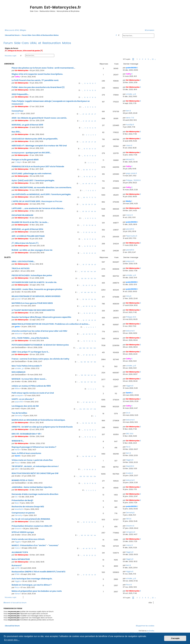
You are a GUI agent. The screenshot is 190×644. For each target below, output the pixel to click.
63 (86, 423)
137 (88, 382)
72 (95, 170)
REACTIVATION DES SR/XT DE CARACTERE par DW (35, 473)
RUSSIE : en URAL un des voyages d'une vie (32, 250)
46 (92, 114)
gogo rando (131, 173)
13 (85, 83)
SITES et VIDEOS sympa (23, 532)
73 (95, 198)
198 (95, 362)
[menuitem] (17, 30)
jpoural (18, 299)
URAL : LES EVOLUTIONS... (23, 261)
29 (95, 285)
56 (89, 205)
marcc (129, 215)
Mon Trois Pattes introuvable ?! (27, 366)
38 (89, 265)
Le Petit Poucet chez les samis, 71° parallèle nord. (35, 80)
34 (95, 522)
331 (84, 476)
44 (86, 114)
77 (84, 225)
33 (92, 522)
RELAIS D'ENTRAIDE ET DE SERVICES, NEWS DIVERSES (36, 296)
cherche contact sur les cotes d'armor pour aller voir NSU (39, 331)
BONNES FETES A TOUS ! (23, 480)
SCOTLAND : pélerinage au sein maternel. (32, 173)
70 (90, 170)
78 (87, 225)
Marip (128, 201)
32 (89, 522)
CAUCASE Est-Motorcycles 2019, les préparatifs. (35, 139)
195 (85, 362)
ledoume (18, 334)
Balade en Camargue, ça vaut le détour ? (32, 585)
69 (87, 170)
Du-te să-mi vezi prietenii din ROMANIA (31, 519)
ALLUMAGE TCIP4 (20, 552)
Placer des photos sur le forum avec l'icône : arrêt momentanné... (43, 68)
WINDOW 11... (18, 441)
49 (84, 306)
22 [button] (153, 59)
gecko (17, 327)
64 (89, 423)
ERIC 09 (129, 434)
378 (95, 409)
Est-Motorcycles (22, 70)
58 (95, 205)
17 (95, 83)
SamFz (129, 393)
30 (95, 320)
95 (86, 456)
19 (95, 97)
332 (88, 476)
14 (88, 83)
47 (95, 114)
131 (89, 279)
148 (85, 292)
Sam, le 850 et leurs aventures (26, 453)
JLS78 (17, 113)
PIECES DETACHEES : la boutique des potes (32, 275)
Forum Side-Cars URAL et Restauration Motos (37, 43)
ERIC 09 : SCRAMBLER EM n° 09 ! (27, 434)
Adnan (17, 450)
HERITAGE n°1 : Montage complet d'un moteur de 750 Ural (39, 146)
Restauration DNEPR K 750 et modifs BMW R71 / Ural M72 (38, 572)
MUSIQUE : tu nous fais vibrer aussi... (29, 379)
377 (91, 409)
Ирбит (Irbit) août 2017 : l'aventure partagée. (33, 180)
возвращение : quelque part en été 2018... (31, 153)
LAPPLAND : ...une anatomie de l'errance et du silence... (38, 208)
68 (84, 170)
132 (92, 279)
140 (89, 375)
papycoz (129, 261)
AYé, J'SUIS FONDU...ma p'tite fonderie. (30, 338)
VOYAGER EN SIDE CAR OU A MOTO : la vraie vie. (34, 282)
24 (92, 232)
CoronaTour (17, 111)
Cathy (17, 77)
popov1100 (19, 402)
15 (90, 83)
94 (83, 456)
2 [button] (140, 59)
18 (93, 97)
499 (80, 348)
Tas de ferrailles (19, 413)
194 (82, 362)
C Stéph (18, 162)
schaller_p (130, 94)
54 (83, 205)
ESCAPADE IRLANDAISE (22, 215)
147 (82, 292)
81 (95, 225)
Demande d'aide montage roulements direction (35, 494)
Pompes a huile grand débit (25, 160)
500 (84, 348)
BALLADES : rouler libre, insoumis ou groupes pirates (37, 289)
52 (92, 306)
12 (85, 90)
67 (89, 211)
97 (92, 456)
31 (95, 355)
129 (82, 279)
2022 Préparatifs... (20, 94)
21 (92, 149)
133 (95, 279)
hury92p (129, 125)
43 (83, 114)
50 (87, 306)
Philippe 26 (130, 317)
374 (80, 409)
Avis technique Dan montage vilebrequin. (32, 579)
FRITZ (128, 519)
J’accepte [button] (175, 638)
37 (86, 265)
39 (92, 265)
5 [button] (148, 59)
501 (87, 348)
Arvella (129, 473)
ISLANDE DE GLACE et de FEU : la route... (30, 222)
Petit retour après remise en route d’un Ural (33, 393)
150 (92, 292)
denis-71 (129, 118)
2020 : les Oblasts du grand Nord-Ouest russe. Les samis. (39, 118)
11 (90, 107)
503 (95, 348)
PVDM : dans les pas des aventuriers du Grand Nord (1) (38, 87)
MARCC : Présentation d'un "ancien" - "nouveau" (35, 545)
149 (89, 292)
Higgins (129, 386)
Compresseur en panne (23, 513)
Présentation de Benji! (22, 500)
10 (88, 107)
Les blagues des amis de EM (25, 406)
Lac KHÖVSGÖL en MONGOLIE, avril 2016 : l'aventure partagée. (41, 194)
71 (92, 170)
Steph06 (129, 466)
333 (91, 476)
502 (91, 348)
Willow (17, 388)
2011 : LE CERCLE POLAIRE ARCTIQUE (28, 236)
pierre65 (129, 229)
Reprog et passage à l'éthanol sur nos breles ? (34, 447)
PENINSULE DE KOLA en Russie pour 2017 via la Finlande (38, 166)
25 (95, 232)
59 (95, 299)
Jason (128, 145)
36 (83, 265)
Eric (127, 413)
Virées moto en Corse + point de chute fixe (32, 460)
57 (92, 205)
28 (92, 285)
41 (83, 121)
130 (85, 279)
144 (91, 272)
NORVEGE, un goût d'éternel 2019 (27, 125)
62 (83, 423)
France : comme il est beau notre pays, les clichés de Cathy (40, 359)
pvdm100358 (131, 68)
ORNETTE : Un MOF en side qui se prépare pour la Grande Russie (42, 427)
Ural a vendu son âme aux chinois (28, 539)
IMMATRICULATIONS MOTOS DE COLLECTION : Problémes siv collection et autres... (51, 324)
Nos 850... (16, 132)
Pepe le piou (131, 236)
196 (88, 362)
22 (95, 149)
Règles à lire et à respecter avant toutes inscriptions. (37, 74)
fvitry (128, 296)
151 (95, 292)
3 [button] (142, 59)
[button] (133, 59)
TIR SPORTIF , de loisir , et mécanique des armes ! (35, 466)
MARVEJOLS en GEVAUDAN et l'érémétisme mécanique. (38, 420)
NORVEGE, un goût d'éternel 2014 (27, 229)
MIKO (17, 469)
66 (86, 211)
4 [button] (145, 59)
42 (86, 121)
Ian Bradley (151, 631)
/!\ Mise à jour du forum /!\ (25, 243)
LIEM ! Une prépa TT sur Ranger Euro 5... (31, 352)
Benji (17, 503)
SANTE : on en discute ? (23, 399)
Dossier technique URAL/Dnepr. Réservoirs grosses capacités (41, 317)
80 (92, 225)
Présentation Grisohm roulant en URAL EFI (32, 526)
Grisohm (18, 529)
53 (95, 306)
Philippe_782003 (133, 180)
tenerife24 (19, 509)
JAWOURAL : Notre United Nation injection (32, 487)
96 (89, 456)
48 (95, 142)
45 (89, 114)
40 (95, 265)
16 (93, 83)
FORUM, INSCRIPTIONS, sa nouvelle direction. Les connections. (42, 187)
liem (128, 111)
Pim (127, 447)
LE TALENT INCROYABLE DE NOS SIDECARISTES (33, 310)
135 (82, 382)
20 (90, 149)
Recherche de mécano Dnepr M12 (28, 507)
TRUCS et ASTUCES (21, 268)
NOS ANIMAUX (19, 372)
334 (95, 476)
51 (89, 306)
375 (84, 409)
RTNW (17, 574)
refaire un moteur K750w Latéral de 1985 (31, 386)
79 (90, 225)
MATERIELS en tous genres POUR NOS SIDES (32, 303)
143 (88, 272)
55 (86, 205)
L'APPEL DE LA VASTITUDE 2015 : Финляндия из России (37, 201)
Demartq (18, 416)
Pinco (17, 463)
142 (85, 272)
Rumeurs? (17, 565)
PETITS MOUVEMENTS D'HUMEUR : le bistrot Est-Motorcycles (40, 345)
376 (88, 409)
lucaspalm (19, 395)
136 (85, 382)
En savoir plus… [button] (12, 640)
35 (95, 575)
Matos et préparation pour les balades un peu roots (37, 591)
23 (89, 232)
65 (83, 211)
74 (95, 341)
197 (92, 362)
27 (89, 285)
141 (82, 272)
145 (95, 272)
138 (82, 375)
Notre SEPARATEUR (21, 559)
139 (85, 375)
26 (86, 285)
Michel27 (130, 159)
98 (95, 456)
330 (81, 476)
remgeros (130, 532)
